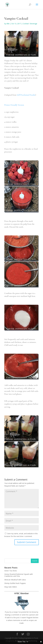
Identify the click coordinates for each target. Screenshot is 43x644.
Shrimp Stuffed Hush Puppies (15, 583)
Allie (8, 24)
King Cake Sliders (11, 587)
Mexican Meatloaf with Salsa (15, 580)
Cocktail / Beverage (30, 24)
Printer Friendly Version (14, 105)
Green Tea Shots (11, 571)
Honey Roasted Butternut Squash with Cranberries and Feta (19, 575)
